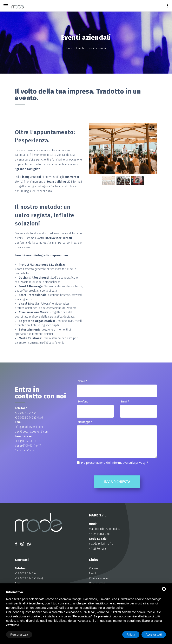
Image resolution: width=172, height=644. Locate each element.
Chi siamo (95, 568)
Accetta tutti (154, 634)
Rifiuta (131, 634)
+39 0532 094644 (26, 413)
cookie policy (115, 608)
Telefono (83, 402)
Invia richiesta (117, 482)
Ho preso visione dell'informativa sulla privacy (113, 462)
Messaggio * (85, 422)
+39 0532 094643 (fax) (29, 418)
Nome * (82, 381)
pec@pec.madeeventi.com (32, 432)
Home (69, 48)
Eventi (80, 48)
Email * (125, 402)
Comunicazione (98, 578)
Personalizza (19, 634)
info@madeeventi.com (29, 427)
